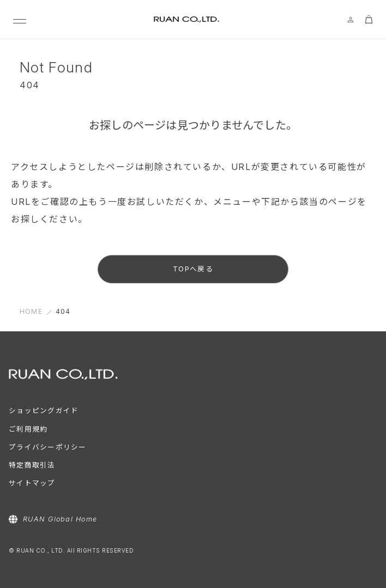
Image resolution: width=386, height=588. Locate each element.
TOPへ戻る (193, 269)
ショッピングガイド (44, 411)
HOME (31, 311)
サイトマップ (32, 483)
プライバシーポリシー (48, 447)
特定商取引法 (32, 465)
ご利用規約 (28, 429)
